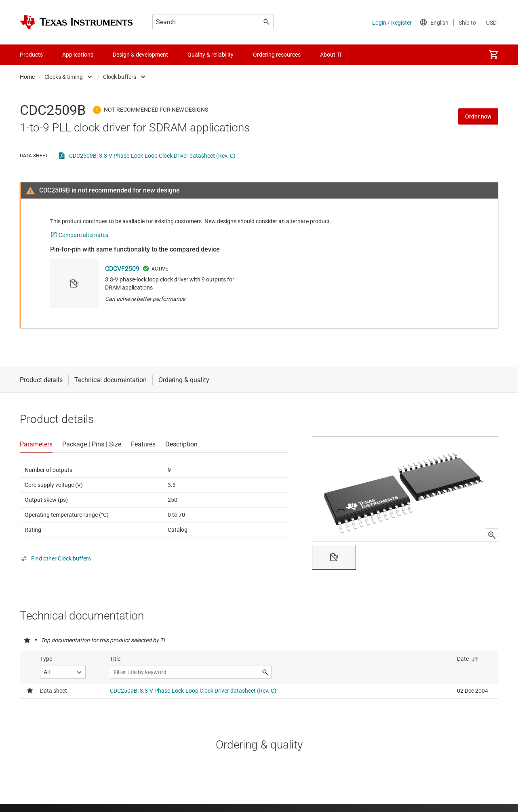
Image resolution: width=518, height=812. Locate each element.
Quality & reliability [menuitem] (211, 55)
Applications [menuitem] (78, 55)
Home (27, 77)
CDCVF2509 (122, 269)
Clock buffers (120, 77)
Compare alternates (83, 235)
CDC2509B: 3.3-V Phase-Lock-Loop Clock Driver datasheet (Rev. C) (152, 156)
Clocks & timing (64, 77)
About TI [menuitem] (331, 55)
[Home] (76, 22)
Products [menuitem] (31, 55)
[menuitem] (493, 55)
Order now (478, 116)
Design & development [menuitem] (140, 55)
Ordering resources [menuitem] (277, 55)
